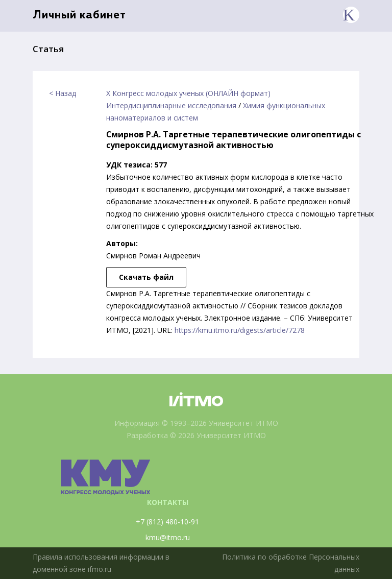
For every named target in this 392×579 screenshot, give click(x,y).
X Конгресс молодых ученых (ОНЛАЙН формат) (188, 93)
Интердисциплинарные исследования (171, 105)
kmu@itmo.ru (168, 537)
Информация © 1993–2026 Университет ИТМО (196, 423)
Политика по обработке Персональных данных (291, 563)
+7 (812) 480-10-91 (167, 522)
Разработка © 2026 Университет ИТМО (196, 435)
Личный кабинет (79, 16)
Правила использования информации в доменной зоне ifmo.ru (101, 563)
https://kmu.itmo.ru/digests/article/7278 (240, 330)
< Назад (63, 93)
